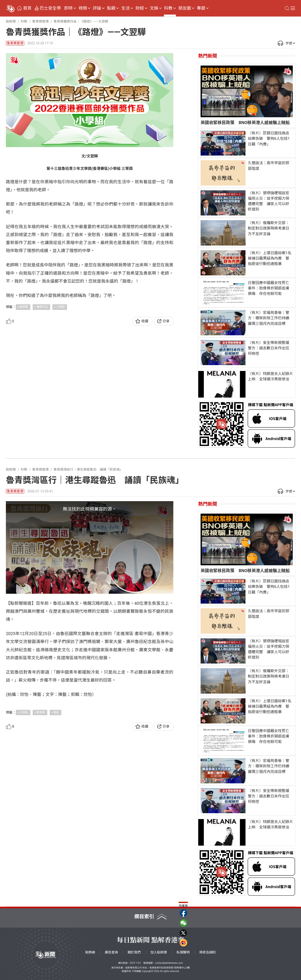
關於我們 (134, 952)
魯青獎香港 (15, 43)
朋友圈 (185, 8)
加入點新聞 (159, 952)
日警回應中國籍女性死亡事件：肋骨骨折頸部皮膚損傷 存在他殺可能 (269, 288)
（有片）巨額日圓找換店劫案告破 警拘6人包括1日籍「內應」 (269, 139)
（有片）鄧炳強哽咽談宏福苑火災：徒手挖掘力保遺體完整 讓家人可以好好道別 (269, 201)
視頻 (83, 8)
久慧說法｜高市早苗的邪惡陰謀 (269, 166)
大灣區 (24, 714)
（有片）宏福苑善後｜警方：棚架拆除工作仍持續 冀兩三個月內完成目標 (270, 318)
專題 (201, 8)
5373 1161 (135, 963)
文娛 (154, 8)
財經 (140, 8)
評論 (97, 8)
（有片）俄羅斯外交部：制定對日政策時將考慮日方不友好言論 (269, 228)
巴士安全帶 (50, 8)
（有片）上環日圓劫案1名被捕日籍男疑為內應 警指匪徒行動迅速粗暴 (270, 258)
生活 (126, 8)
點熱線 (90, 952)
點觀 (111, 8)
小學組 (60, 307)
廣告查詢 (111, 952)
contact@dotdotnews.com (169, 963)
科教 (168, 8)
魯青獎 (24, 307)
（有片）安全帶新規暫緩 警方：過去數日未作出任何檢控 (270, 348)
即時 (68, 8)
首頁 (27, 8)
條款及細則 (208, 952)
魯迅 (56, 714)
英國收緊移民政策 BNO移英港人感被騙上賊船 (245, 123)
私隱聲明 (183, 952)
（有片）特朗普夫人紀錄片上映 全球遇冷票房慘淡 (270, 376)
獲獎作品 (42, 307)
